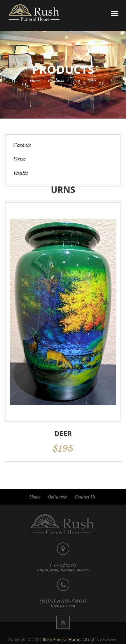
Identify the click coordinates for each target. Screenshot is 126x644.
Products (56, 80)
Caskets (22, 145)
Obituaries (57, 497)
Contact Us (85, 497)
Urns (76, 80)
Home (35, 80)
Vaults (21, 173)
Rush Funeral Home (61, 639)
